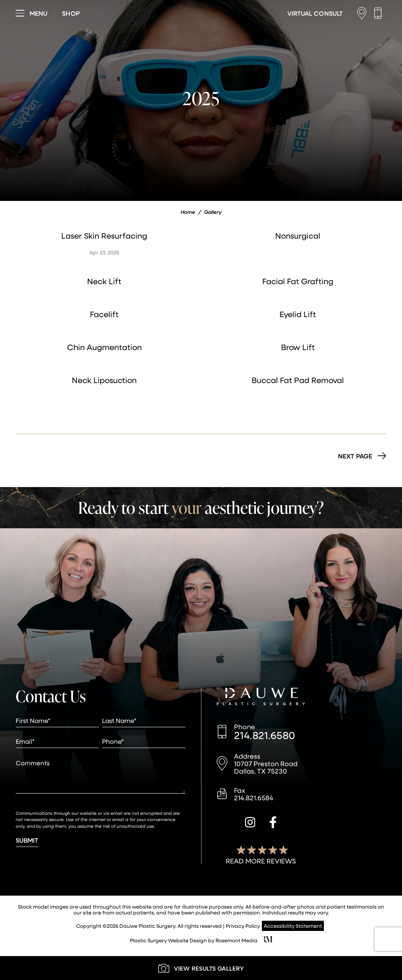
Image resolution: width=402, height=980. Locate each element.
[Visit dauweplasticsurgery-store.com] (71, 13)
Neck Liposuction (104, 380)
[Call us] (380, 13)
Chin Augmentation (104, 347)
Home (188, 212)
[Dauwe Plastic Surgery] (261, 697)
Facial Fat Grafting (298, 281)
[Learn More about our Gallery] (201, 968)
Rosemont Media (237, 940)
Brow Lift (298, 347)
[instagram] (250, 823)
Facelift (104, 314)
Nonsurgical (298, 235)
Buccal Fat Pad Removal (298, 380)
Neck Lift (104, 281)
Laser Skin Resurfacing (104, 235)
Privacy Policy (243, 926)
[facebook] (273, 823)
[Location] (364, 13)
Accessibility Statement (293, 926)
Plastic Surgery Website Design (168, 940)
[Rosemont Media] (267, 940)
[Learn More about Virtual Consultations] (315, 13)
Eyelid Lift (298, 314)
